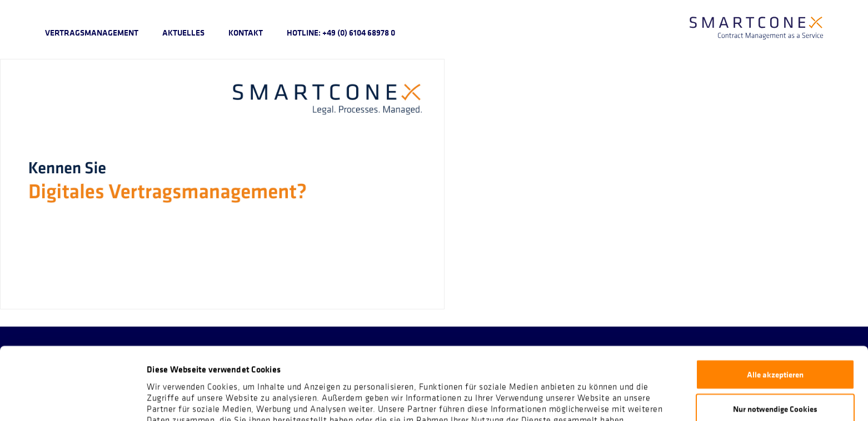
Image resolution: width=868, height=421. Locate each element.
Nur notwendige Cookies (775, 341)
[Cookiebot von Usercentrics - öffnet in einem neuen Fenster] (72, 399)
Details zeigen (587, 399)
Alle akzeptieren (775, 306)
